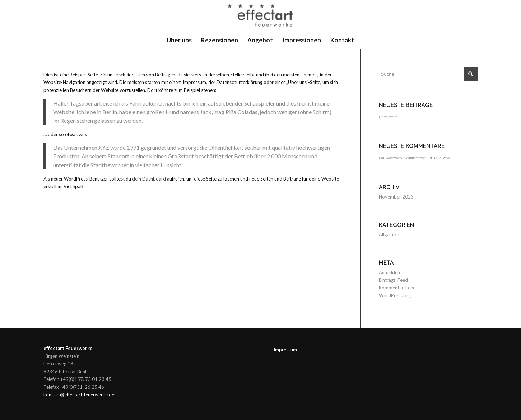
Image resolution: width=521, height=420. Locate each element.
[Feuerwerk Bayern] (260, 16)
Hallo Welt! (388, 117)
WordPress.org (395, 295)
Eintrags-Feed (393, 280)
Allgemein (389, 234)
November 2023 (396, 197)
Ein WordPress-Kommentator (402, 158)
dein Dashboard (149, 179)
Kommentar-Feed (397, 288)
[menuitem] (179, 40)
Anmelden (389, 272)
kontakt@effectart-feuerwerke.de (79, 395)
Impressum (285, 350)
